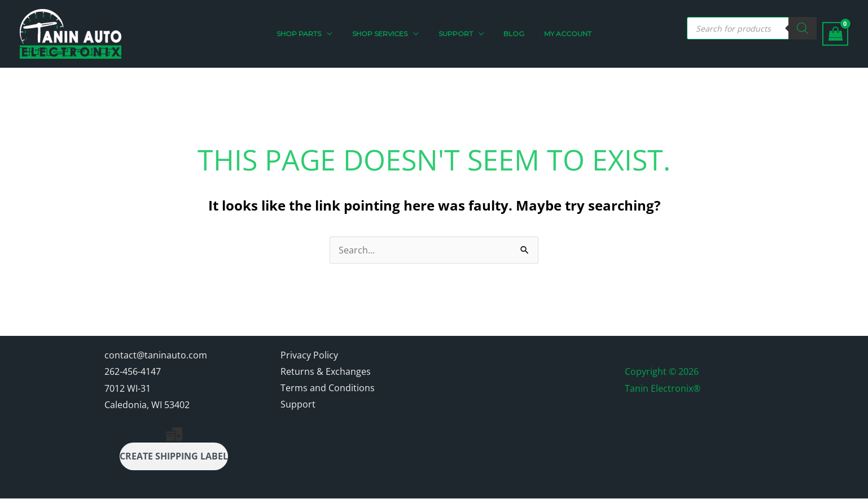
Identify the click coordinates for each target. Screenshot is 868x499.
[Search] (803, 28)
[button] (317, 34)
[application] (339, 34)
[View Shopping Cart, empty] (835, 34)
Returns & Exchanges (326, 371)
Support (298, 405)
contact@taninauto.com (156, 355)
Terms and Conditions (328, 388)
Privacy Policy (309, 355)
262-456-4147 (133, 371)
